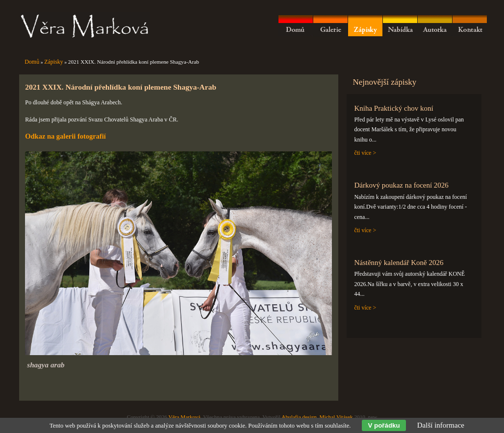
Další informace (441, 425)
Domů (32, 62)
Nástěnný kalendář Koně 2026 (399, 263)
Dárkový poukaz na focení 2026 (401, 185)
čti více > (365, 153)
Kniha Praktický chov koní (393, 108)
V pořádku (384, 425)
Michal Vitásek (336, 417)
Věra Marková (185, 417)
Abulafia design (299, 417)
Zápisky (54, 62)
